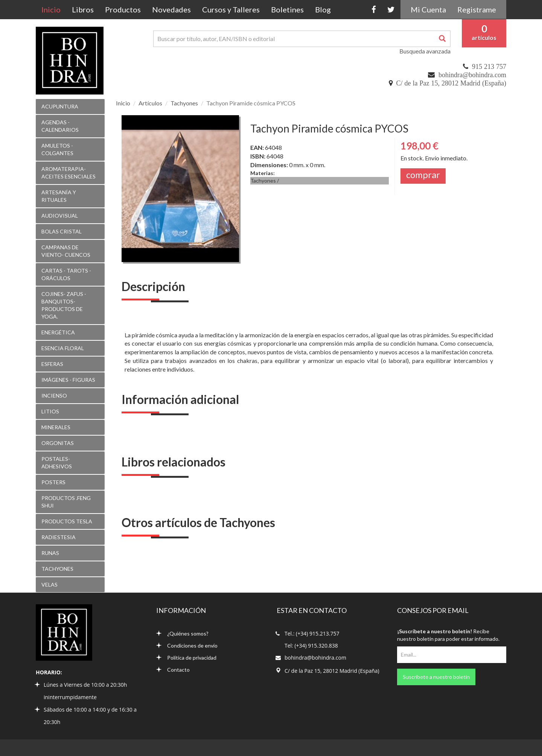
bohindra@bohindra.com (472, 75)
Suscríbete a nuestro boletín (436, 677)
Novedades (171, 9)
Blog (323, 9)
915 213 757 (489, 67)
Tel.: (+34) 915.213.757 (312, 633)
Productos (123, 9)
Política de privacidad (186, 658)
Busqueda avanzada (425, 51)
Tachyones (184, 103)
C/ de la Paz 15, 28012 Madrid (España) (451, 83)
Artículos (150, 103)
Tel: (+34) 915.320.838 (311, 645)
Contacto (173, 670)
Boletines (287, 9)
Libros (83, 9)
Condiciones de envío (187, 645)
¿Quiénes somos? (182, 633)
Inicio (54, 9)
